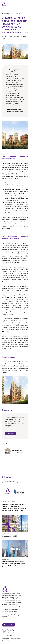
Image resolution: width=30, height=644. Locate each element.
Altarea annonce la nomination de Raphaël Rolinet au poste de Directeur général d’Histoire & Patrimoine (14, 564)
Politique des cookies (15, 636)
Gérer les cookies (6, 641)
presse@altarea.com (19, 453)
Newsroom (10, 13)
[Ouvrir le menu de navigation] (27, 4)
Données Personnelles (16, 638)
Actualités (17, 13)
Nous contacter (9, 625)
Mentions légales (6, 638)
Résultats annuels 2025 (9, 536)
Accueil (4, 13)
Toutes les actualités (10, 481)
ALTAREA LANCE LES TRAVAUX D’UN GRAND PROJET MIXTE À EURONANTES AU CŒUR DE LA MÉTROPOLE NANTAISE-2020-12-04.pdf (15, 421)
